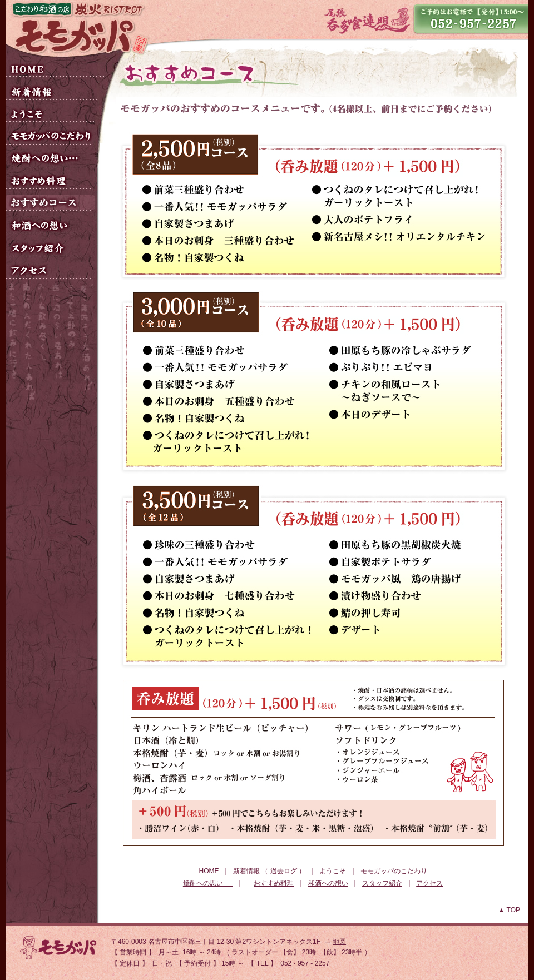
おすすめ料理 (274, 883)
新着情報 (246, 871)
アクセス (429, 883)
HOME (209, 871)
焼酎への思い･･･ (208, 883)
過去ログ (284, 871)
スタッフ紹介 (382, 883)
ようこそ (333, 871)
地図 (339, 942)
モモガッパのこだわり (394, 871)
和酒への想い (328, 883)
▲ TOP (509, 910)
